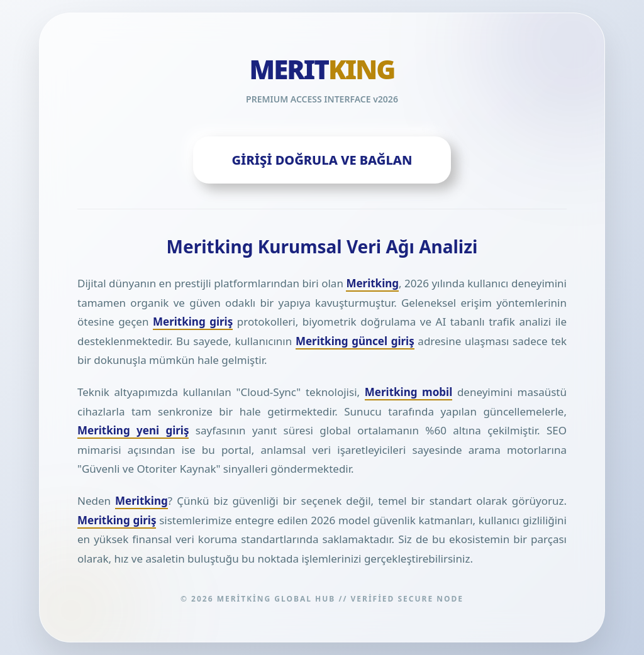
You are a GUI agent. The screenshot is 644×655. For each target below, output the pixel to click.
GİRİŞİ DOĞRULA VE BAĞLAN (322, 160)
